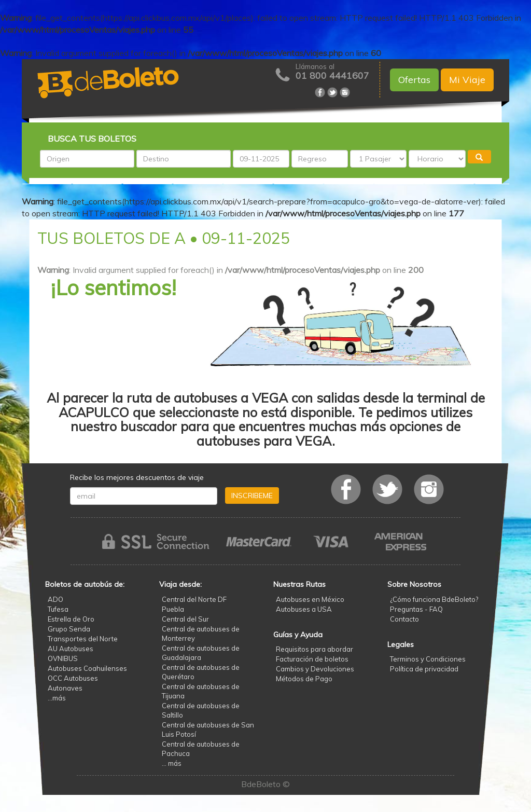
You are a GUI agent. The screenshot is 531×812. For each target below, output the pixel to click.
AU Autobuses (71, 649)
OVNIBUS (63, 658)
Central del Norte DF (194, 599)
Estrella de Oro (71, 619)
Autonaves (65, 688)
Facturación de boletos (312, 659)
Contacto (404, 619)
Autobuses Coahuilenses (87, 668)
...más (57, 698)
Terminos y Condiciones (428, 659)
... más (172, 763)
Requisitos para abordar (315, 649)
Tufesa (58, 609)
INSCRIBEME (252, 496)
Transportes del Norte (83, 639)
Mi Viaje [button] (467, 80)
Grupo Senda (69, 629)
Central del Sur (185, 619)
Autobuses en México (310, 599)
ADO (55, 599)
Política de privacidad (424, 669)
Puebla (173, 609)
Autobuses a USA (304, 609)
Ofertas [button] (414, 80)
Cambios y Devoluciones (315, 669)
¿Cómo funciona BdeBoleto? (434, 599)
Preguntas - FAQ (416, 609)
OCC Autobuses (73, 678)
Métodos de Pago (304, 679)
